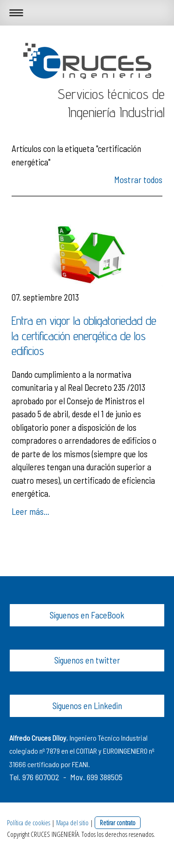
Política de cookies (29, 822)
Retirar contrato (118, 822)
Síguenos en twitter (87, 660)
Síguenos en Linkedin (87, 706)
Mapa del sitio (72, 822)
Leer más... (30, 511)
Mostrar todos (138, 180)
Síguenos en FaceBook (87, 615)
